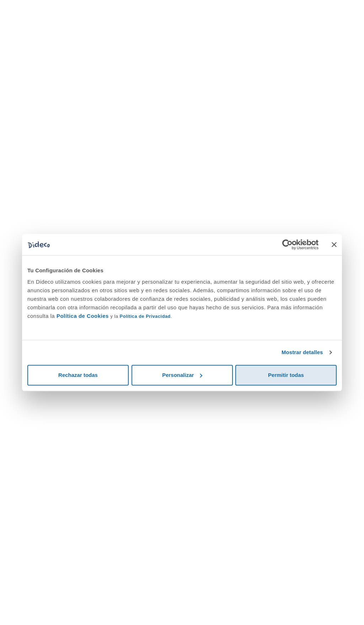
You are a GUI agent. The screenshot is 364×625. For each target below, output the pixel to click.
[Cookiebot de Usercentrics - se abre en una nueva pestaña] (287, 245)
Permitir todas (286, 375)
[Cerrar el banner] (334, 245)
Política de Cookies (83, 316)
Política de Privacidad (145, 316)
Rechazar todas (78, 375)
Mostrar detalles (302, 352)
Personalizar (182, 375)
